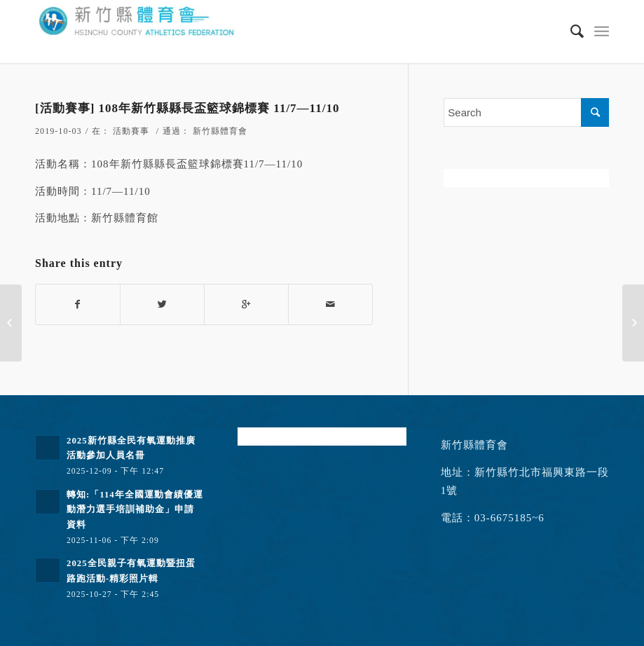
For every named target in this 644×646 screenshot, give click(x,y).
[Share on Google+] (246, 304)
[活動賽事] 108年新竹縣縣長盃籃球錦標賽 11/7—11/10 (187, 108)
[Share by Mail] (330, 304)
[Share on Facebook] (78, 304)
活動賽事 (131, 131)
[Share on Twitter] (162, 304)
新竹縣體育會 (220, 131)
